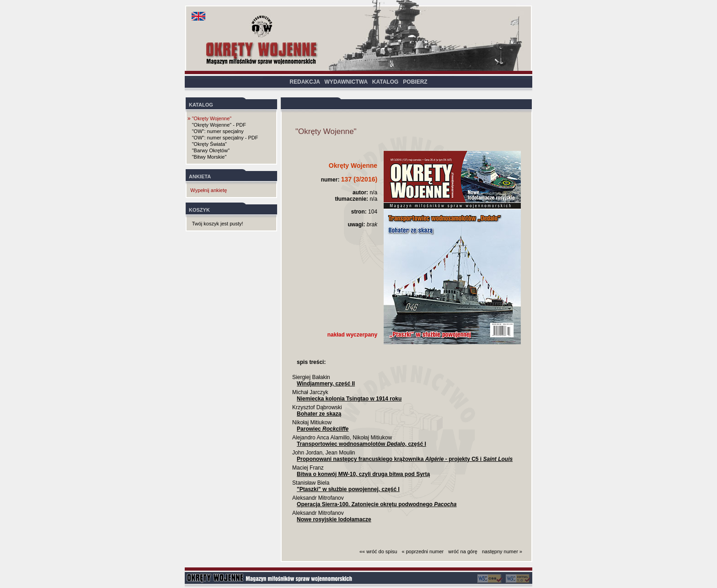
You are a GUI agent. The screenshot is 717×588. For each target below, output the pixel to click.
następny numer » (502, 551)
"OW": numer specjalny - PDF (225, 138)
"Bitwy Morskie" (209, 157)
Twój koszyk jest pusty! (218, 224)
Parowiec (323, 429)
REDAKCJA (305, 82)
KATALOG (385, 82)
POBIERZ (415, 82)
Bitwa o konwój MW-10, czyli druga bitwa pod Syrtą (363, 474)
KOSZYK (199, 210)
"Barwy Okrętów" (211, 150)
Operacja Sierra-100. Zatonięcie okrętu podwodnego (377, 504)
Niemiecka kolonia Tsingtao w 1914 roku (349, 399)
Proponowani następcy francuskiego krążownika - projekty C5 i (405, 459)
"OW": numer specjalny (218, 131)
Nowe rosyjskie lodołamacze (334, 519)
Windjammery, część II (326, 384)
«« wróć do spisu (378, 551)
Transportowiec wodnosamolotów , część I (361, 444)
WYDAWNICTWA (346, 82)
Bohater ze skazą (319, 414)
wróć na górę (463, 551)
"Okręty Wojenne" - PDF (219, 125)
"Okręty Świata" (209, 144)
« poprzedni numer (423, 551)
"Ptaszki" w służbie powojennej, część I (348, 489)
